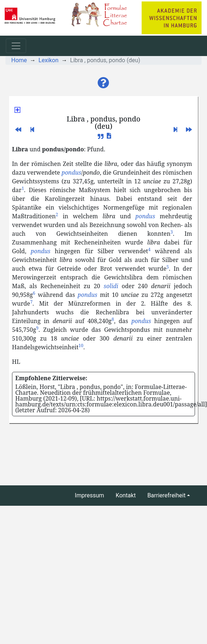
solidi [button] (111, 286)
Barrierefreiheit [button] (167, 495)
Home (19, 60)
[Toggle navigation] (16, 46)
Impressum (90, 495)
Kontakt (126, 495)
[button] (103, 83)
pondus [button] (71, 172)
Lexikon (48, 60)
